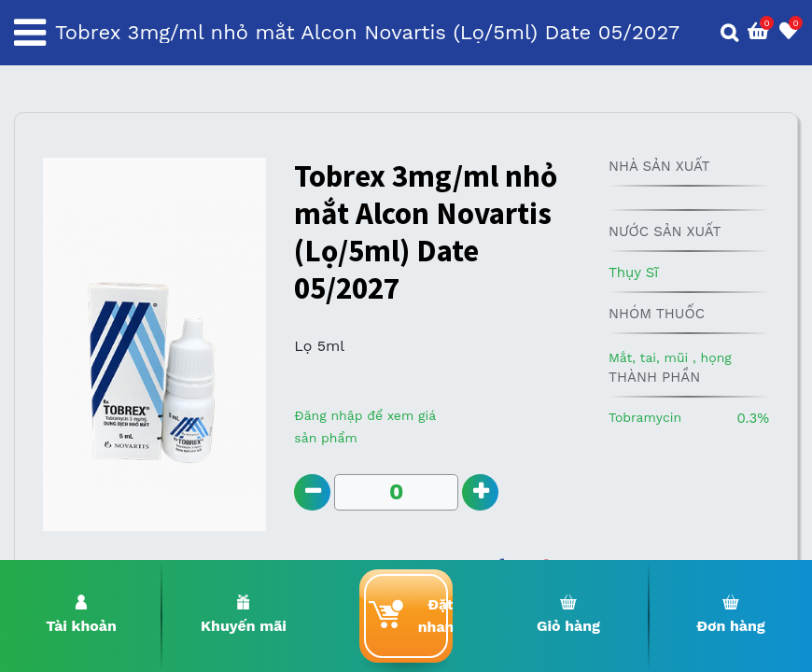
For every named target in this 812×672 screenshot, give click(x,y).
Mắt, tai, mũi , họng (670, 357)
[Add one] (481, 492)
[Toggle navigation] (30, 33)
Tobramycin (645, 417)
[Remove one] (312, 492)
